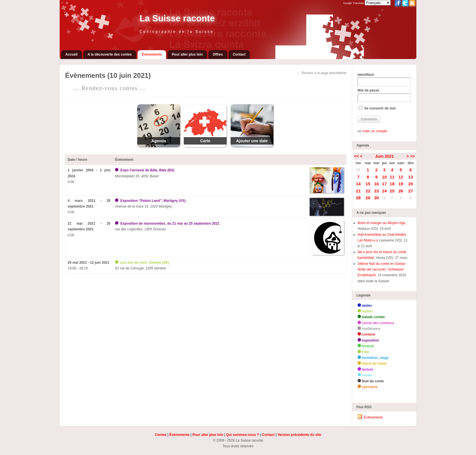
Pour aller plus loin (187, 54)
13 (411, 177)
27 (411, 191)
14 (358, 184)
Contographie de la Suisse (177, 32)
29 (368, 198)
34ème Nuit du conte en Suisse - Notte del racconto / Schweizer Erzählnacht (382, 270)
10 (385, 177)
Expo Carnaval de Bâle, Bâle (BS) (147, 170)
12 (401, 177)
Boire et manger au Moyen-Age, (382, 223)
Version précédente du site (299, 435)
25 (392, 191)
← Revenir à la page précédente (322, 73)
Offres (218, 54)
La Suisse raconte (177, 18)
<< (357, 156)
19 (401, 184)
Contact (239, 54)
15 (368, 184)
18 (392, 184)
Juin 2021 (384, 156)
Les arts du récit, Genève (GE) (145, 263)
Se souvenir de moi (377, 108)
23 (377, 191)
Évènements (152, 54)
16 (377, 184)
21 (358, 191)
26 (401, 191)
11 (392, 177)
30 (377, 198)
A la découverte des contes (110, 54)
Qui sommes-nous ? (242, 435)
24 (385, 191)
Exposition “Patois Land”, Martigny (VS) (153, 201)
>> (413, 156)
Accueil (71, 54)
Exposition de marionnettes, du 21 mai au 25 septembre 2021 (170, 224)
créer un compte (375, 131)
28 (358, 198)
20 (411, 184)
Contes (161, 435)
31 (358, 170)
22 (368, 191)
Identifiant (384, 80)
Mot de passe (384, 95)
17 (385, 184)
